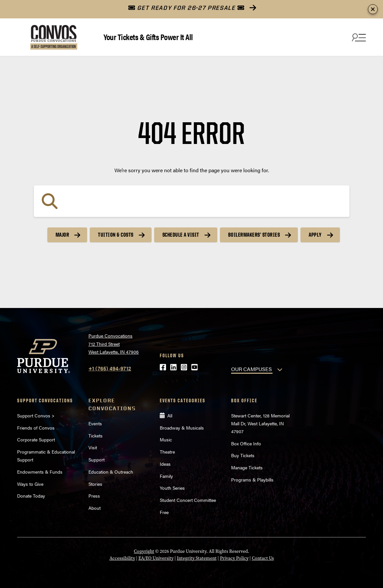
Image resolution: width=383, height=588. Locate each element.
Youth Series (172, 488)
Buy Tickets (243, 455)
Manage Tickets (247, 467)
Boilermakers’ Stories (254, 235)
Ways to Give (30, 484)
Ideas (165, 464)
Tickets (96, 435)
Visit (93, 447)
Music (166, 439)
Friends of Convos (36, 428)
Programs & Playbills (252, 480)
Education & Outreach (111, 472)
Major (62, 235)
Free (164, 512)
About (95, 508)
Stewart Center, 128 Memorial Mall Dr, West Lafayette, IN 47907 (260, 423)
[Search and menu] (358, 37)
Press (94, 496)
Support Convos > (36, 415)
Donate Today (31, 496)
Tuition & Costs (116, 235)
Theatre (167, 452)
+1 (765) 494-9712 (110, 368)
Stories (95, 484)
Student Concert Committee (188, 500)
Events (95, 423)
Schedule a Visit (181, 235)
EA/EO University (156, 558)
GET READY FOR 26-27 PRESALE (186, 8)
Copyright (144, 551)
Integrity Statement (197, 558)
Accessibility (122, 558)
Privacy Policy (234, 558)
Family (166, 476)
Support (96, 459)
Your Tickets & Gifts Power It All (148, 37)
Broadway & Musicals (182, 428)
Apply (315, 235)
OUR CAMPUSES (251, 369)
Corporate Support (36, 439)
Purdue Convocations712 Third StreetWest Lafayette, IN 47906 (114, 344)
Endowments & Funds (40, 472)
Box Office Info (246, 443)
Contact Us (263, 558)
